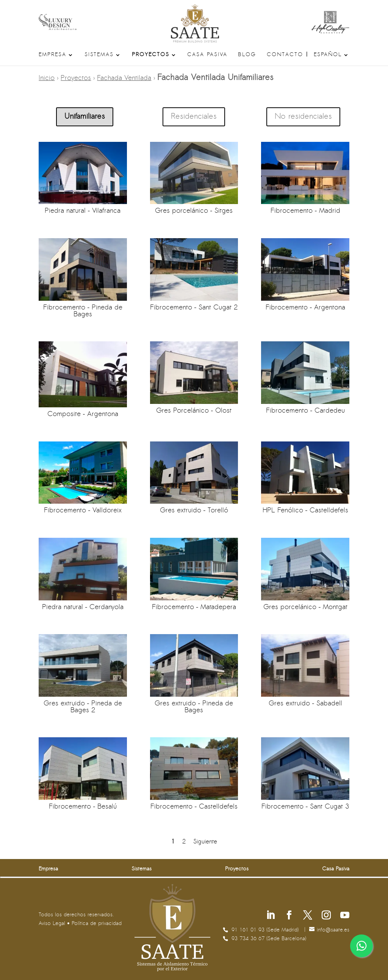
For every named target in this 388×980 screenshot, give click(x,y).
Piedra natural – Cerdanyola (83, 607)
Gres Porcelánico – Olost (194, 411)
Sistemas (99, 55)
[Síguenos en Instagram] (326, 916)
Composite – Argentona (83, 414)
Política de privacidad (97, 924)
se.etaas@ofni (333, 930)
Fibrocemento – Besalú (83, 807)
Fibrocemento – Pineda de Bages (83, 311)
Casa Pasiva (207, 55)
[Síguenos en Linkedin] (271, 916)
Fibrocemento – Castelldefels (194, 807)
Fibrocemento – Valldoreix (83, 511)
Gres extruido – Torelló (194, 511)
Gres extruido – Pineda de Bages (194, 707)
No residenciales (303, 117)
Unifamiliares (85, 117)
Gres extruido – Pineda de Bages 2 (83, 707)
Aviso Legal (52, 924)
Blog (247, 55)
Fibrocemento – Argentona (305, 308)
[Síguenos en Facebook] (289, 916)
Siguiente (205, 842)
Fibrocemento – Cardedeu (305, 411)
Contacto (285, 55)
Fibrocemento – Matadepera (194, 607)
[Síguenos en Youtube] (345, 916)
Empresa (52, 55)
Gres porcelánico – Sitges (194, 211)
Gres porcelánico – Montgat (305, 607)
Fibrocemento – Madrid (305, 211)
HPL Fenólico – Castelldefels (305, 511)
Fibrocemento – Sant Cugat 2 (194, 308)
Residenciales (194, 117)
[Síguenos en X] (308, 916)
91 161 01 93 (249, 930)
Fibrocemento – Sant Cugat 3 (305, 807)
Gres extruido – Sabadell (305, 704)
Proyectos (151, 55)
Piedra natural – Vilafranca (83, 211)
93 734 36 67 (249, 939)
